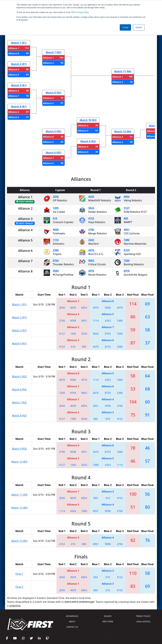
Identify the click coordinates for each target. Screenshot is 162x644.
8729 (127, 250)
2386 (56, 250)
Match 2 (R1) (19, 64)
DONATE (108, 616)
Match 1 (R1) (19, 43)
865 (126, 218)
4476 (91, 250)
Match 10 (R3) (88, 120)
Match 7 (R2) (53, 52)
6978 (127, 271)
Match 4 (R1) (19, 107)
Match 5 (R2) (53, 131)
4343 (91, 240)
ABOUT (72, 622)
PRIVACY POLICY (143, 616)
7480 (127, 240)
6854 (127, 197)
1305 (56, 208)
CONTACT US (72, 627)
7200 (127, 261)
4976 (91, 271)
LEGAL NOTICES (143, 622)
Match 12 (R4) (123, 132)
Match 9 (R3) (88, 141)
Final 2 (19, 587)
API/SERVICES (72, 616)
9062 (91, 261)
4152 (91, 218)
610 (55, 218)
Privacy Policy (80, 12)
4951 (127, 230)
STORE (108, 622)
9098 (56, 230)
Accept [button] (125, 27)
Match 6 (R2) (53, 153)
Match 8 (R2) (53, 93)
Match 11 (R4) (123, 71)
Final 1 (19, 574)
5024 (91, 208)
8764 (56, 261)
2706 (91, 230)
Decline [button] (139, 27)
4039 (91, 197)
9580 (56, 271)
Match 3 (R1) (19, 85)
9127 (127, 208)
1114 (56, 240)
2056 (56, 197)
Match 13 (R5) (19, 541)
